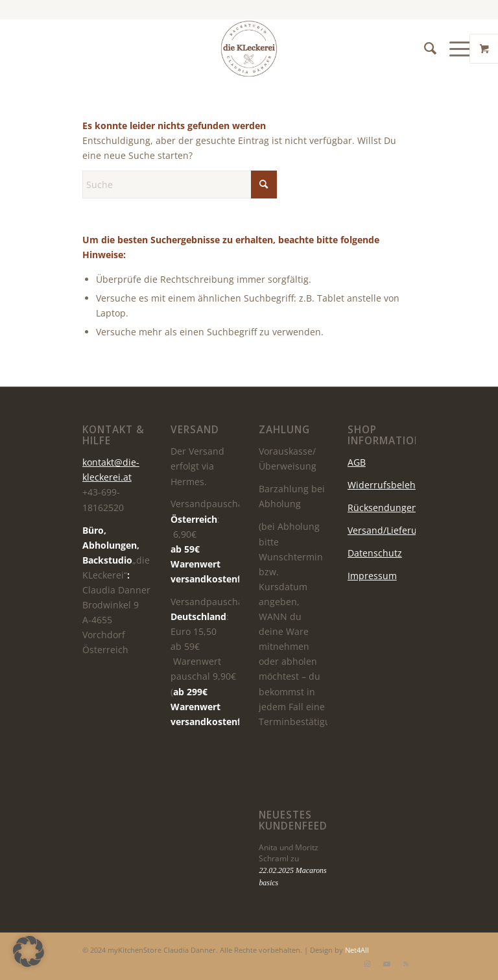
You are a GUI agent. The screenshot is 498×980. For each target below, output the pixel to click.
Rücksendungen (383, 508)
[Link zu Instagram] (367, 964)
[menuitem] (424, 49)
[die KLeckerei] (249, 49)
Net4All (356, 950)
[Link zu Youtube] (386, 964)
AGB (357, 462)
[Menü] (454, 49)
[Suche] (424, 49)
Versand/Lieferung (388, 530)
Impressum (372, 576)
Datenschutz (375, 553)
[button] (29, 951)
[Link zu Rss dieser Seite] (406, 964)
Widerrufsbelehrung (392, 485)
